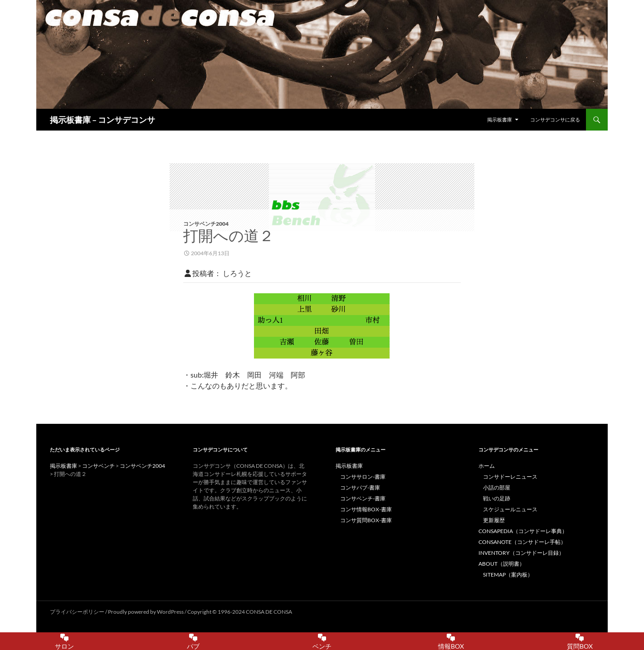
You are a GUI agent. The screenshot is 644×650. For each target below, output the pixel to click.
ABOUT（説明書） (502, 564)
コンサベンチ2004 (206, 224)
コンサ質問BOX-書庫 (366, 520)
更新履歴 (494, 520)
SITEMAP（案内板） (508, 575)
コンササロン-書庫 (363, 477)
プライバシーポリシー (77, 612)
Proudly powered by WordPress (146, 612)
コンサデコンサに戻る (555, 119)
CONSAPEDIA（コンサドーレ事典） (523, 531)
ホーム (487, 466)
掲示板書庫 (500, 119)
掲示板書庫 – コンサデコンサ (102, 120)
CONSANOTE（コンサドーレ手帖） (522, 542)
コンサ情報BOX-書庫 (366, 509)
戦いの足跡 (497, 498)
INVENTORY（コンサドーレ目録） (521, 553)
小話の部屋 (497, 487)
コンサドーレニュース (510, 477)
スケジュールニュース (510, 509)
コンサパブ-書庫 (360, 487)
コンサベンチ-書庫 (363, 498)
